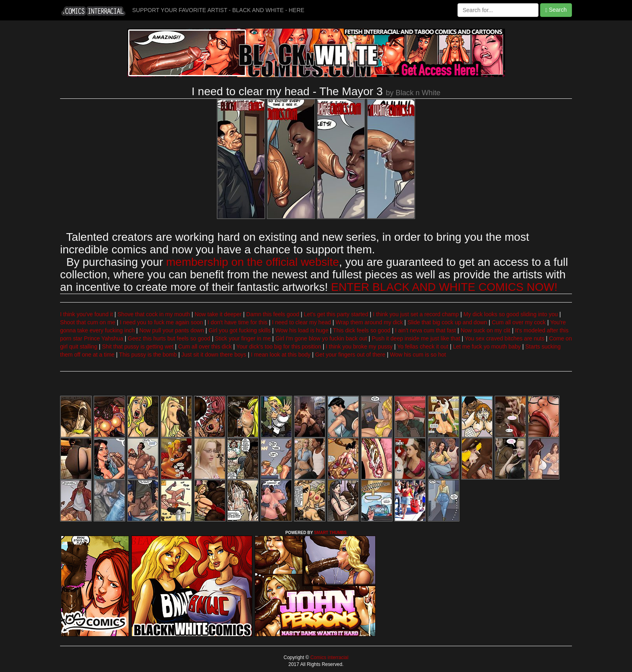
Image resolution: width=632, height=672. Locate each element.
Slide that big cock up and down (447, 322)
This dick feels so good (362, 330)
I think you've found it (86, 314)
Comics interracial (329, 657)
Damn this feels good (273, 314)
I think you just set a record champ (416, 314)
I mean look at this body (281, 355)
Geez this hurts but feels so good (169, 338)
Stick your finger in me (243, 338)
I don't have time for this (237, 322)
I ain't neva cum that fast (425, 330)
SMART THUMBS (330, 533)
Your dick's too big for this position (279, 346)
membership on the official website (253, 262)
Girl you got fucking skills (239, 330)
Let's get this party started (336, 314)
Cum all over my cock (519, 322)
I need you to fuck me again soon (161, 322)
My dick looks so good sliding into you (511, 314)
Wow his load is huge (302, 330)
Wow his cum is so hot (418, 355)
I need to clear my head (301, 322)
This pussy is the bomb (148, 355)
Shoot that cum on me (88, 322)
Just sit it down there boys (214, 355)
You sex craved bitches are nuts (505, 338)
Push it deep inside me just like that (416, 338)
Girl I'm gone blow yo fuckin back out (321, 338)
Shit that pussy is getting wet (138, 346)
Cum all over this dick (205, 346)
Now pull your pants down (172, 330)
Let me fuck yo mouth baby (487, 346)
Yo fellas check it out (423, 346)
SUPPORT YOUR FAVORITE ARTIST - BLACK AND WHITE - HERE (218, 10)
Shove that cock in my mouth (154, 314)
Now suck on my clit (486, 330)
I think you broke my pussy (359, 346)
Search (556, 10)
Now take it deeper (218, 314)
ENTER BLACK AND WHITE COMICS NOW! (444, 287)
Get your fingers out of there (350, 355)
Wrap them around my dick (369, 322)
